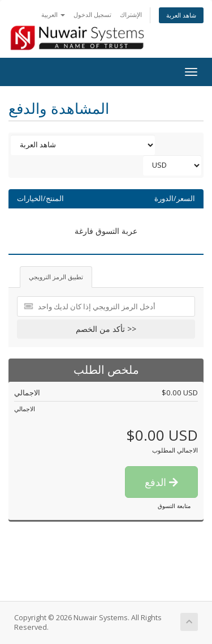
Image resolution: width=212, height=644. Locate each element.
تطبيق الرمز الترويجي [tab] (56, 277)
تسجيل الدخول (92, 14)
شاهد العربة (181, 15)
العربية (53, 14)
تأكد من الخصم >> (106, 329)
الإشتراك (131, 14)
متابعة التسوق (174, 506)
